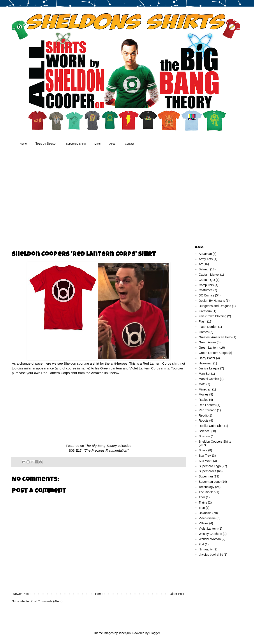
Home (23, 144)
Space (203, 450)
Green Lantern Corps (213, 353)
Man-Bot (205, 374)
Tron (202, 508)
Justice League (209, 368)
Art (201, 264)
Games (204, 332)
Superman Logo (210, 482)
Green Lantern (209, 348)
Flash (203, 321)
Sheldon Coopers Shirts (215, 442)
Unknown (205, 513)
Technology (207, 487)
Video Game (207, 518)
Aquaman (205, 254)
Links (97, 144)
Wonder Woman (210, 539)
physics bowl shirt (211, 555)
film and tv (206, 549)
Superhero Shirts (76, 144)
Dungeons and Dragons (215, 306)
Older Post (177, 594)
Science (204, 431)
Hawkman (206, 363)
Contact (130, 144)
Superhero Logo (210, 466)
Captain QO (207, 280)
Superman (206, 476)
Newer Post (21, 594)
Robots (204, 420)
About (113, 144)
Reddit (203, 415)
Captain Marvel (209, 275)
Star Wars (206, 461)
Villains (204, 523)
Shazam (204, 436)
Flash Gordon (208, 327)
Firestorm (205, 311)
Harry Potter (207, 358)
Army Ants (206, 259)
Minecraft (205, 389)
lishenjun (124, 633)
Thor (202, 497)
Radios (204, 400)
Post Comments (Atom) (47, 601)
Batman (204, 269)
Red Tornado (208, 410)
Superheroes (208, 471)
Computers (206, 285)
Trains (203, 502)
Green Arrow (207, 342)
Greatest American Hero (215, 337)
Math (202, 384)
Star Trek (205, 456)
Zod (201, 544)
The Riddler (207, 492)
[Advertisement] (41, 196)
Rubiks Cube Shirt (211, 426)
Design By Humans (212, 301)
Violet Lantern (208, 529)
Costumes (206, 290)
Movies (204, 394)
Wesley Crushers (210, 534)
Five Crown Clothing (213, 316)
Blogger (154, 633)
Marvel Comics (209, 379)
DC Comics (207, 295)
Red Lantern (207, 405)
